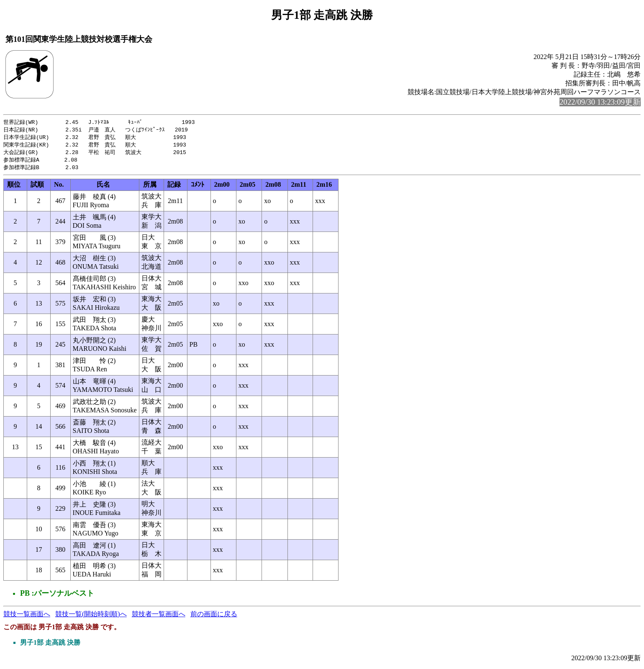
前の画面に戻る (214, 617)
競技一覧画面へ (27, 617)
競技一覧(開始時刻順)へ (91, 617)
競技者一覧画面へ (159, 617)
